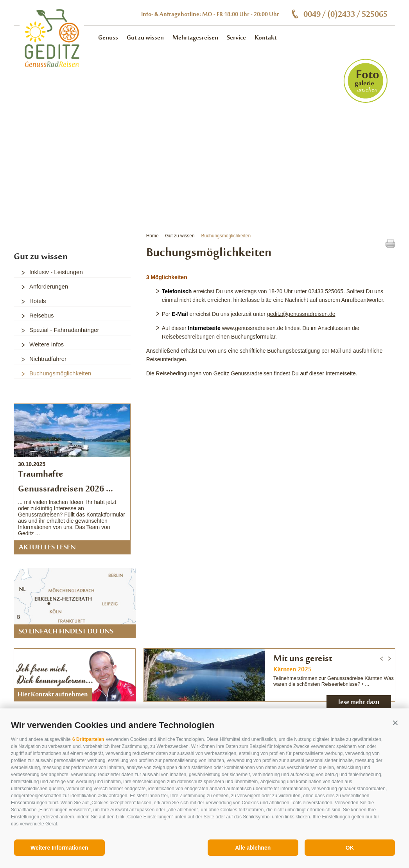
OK (350, 848)
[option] (204, 123)
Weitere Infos (47, 344)
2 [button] (35, 179)
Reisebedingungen (179, 373)
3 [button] (45, 179)
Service (236, 38)
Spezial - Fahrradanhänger (64, 330)
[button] (395, 723)
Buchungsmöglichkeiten (226, 236)
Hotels (38, 301)
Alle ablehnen (253, 848)
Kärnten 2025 (292, 670)
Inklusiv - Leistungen (56, 272)
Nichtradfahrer (48, 359)
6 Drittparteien (88, 739)
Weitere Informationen (59, 848)
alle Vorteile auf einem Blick (340, 206)
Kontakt (266, 38)
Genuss (108, 38)
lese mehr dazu (359, 703)
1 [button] (25, 179)
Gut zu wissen (145, 38)
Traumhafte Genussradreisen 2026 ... (65, 482)
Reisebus (42, 315)
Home (152, 236)
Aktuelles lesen (47, 548)
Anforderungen (49, 286)
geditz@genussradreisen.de (301, 314)
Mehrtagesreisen (195, 38)
